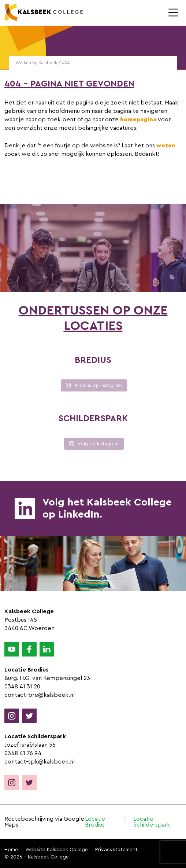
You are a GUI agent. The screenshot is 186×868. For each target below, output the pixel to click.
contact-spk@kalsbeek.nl (40, 762)
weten (166, 146)
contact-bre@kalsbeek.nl (40, 695)
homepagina (138, 119)
